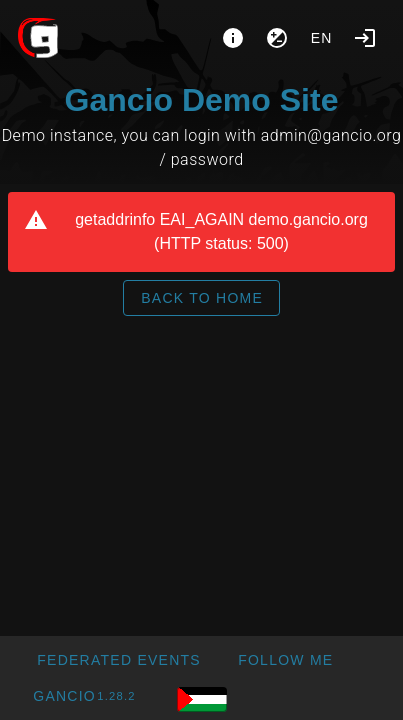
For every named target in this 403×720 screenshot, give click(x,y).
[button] (118, 660)
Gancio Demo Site (202, 100)
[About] (233, 38)
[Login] (365, 38)
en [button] (322, 38)
